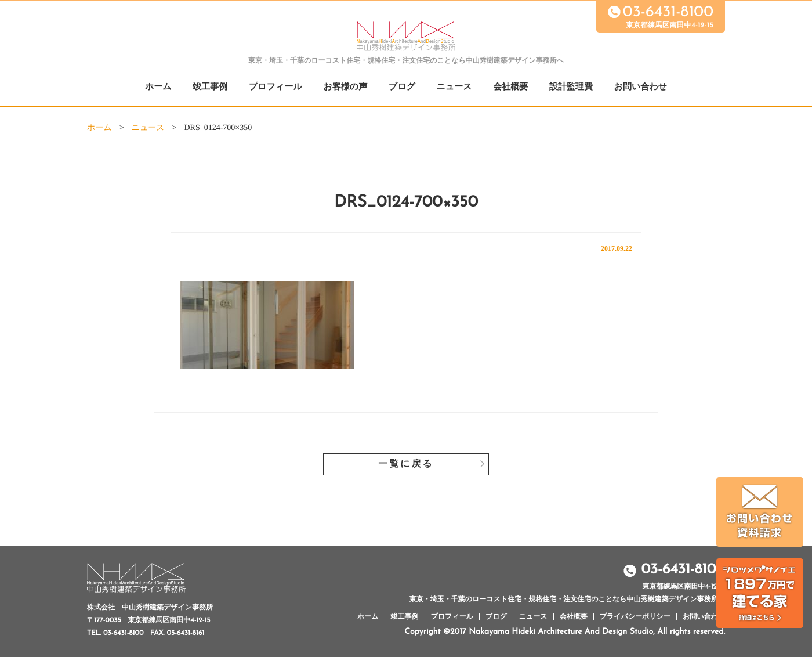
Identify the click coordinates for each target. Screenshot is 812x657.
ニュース (454, 87)
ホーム (158, 87)
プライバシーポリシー (635, 617)
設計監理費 (571, 87)
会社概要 (510, 87)
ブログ (402, 87)
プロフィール (275, 87)
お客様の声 (345, 87)
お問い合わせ (641, 87)
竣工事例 (210, 87)
